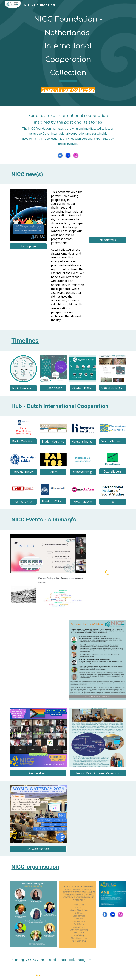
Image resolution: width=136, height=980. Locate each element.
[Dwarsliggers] (113, 471)
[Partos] (53, 472)
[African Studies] (23, 472)
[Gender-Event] (38, 773)
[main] (68, 46)
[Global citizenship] (113, 388)
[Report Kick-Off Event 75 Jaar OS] (98, 773)
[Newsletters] (108, 240)
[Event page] (28, 246)
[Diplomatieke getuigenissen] (83, 472)
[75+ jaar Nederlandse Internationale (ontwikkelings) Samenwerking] (53, 388)
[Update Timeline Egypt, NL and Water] (83, 388)
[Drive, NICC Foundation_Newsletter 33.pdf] (108, 211)
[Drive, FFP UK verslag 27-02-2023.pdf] (98, 818)
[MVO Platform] (83, 502)
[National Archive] (53, 442)
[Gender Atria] (23, 502)
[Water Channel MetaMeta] (113, 441)
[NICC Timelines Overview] (23, 388)
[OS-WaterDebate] (38, 849)
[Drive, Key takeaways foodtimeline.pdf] (38, 660)
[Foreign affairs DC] (53, 501)
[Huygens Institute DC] (83, 442)
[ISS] (113, 502)
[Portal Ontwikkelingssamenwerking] (23, 441)
